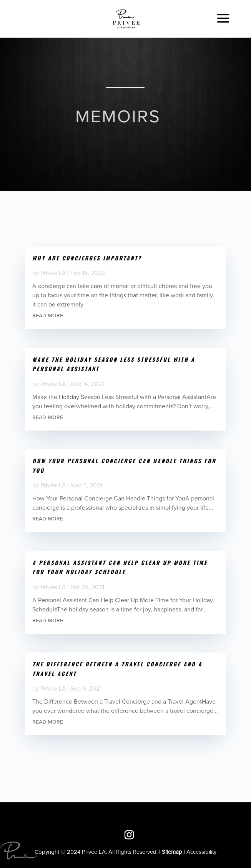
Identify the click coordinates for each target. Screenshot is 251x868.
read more (48, 315)
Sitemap (172, 852)
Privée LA (53, 273)
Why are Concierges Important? (87, 258)
